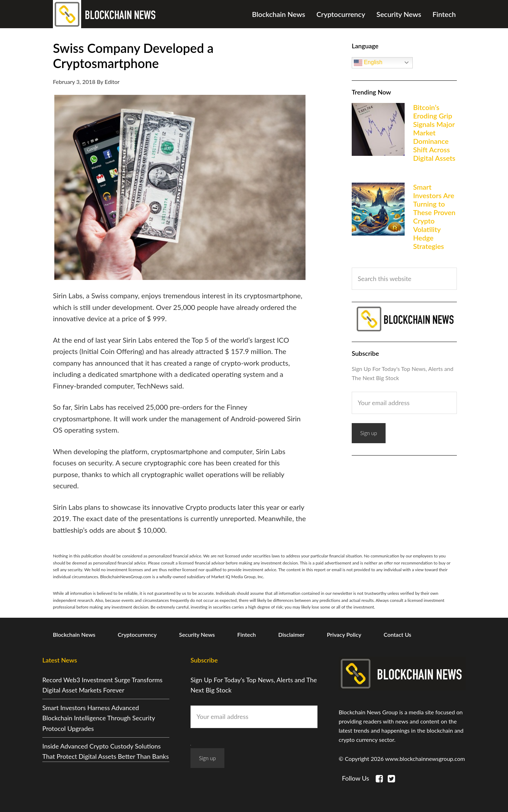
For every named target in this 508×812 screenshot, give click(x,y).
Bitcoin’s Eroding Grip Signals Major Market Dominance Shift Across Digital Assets (434, 133)
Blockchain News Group (106, 14)
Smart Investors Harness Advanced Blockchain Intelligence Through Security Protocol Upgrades (99, 718)
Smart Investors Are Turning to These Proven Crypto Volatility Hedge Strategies (434, 216)
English (368, 63)
